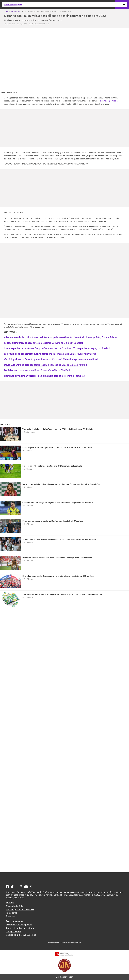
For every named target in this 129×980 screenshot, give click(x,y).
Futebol (10, 903)
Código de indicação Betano (20, 928)
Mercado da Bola (16, 11)
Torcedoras (11, 913)
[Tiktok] (17, 887)
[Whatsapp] (31, 887)
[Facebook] (7, 887)
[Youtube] (26, 887)
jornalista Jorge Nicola (108, 101)
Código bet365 (13, 931)
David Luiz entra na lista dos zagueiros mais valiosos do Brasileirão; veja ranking (45, 365)
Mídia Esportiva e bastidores (20, 909)
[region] (64, 127)
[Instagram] (21, 887)
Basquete (11, 916)
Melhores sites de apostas (19, 925)
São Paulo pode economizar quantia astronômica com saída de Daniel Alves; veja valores (50, 354)
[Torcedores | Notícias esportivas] (13, 5)
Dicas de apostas (14, 921)
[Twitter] (12, 887)
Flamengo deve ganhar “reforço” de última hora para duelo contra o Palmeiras (44, 376)
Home (6, 11)
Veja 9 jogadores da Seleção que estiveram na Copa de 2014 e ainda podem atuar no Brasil (51, 359)
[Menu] (124, 5)
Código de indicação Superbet (21, 935)
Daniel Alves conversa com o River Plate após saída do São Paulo (38, 370)
